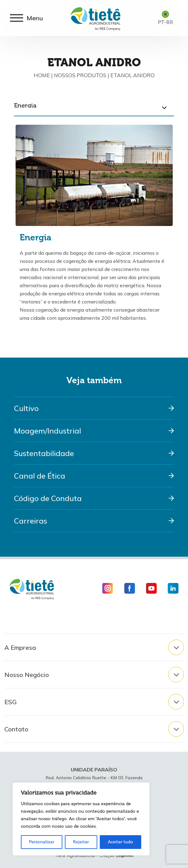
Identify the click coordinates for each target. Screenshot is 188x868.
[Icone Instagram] (110, 588)
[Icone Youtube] (151, 588)
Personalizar (42, 842)
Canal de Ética (40, 476)
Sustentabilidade (44, 453)
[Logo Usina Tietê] (95, 18)
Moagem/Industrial (48, 431)
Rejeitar (81, 842)
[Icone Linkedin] (171, 588)
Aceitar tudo (121, 842)
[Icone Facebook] (130, 588)
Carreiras (31, 521)
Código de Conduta (48, 498)
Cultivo (26, 408)
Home (42, 75)
